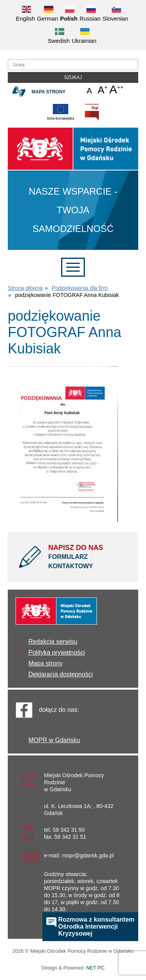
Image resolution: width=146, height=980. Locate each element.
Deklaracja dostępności (61, 674)
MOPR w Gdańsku (54, 740)
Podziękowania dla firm (80, 288)
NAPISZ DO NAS (87, 557)
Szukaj (73, 77)
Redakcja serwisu (53, 642)
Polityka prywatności (57, 652)
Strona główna (25, 288)
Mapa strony (48, 92)
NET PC (95, 969)
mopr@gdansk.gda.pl (88, 855)
